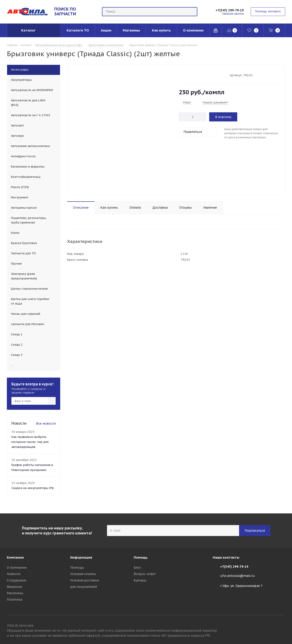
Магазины (15, 593)
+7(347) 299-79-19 (230, 10)
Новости (14, 574)
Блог (137, 568)
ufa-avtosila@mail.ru (237, 576)
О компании (17, 568)
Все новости (46, 423)
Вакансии (14, 587)
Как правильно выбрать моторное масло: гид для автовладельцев (30, 442)
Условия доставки (85, 580)
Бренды (140, 580)
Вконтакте (282, 626)
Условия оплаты (83, 574)
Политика (14, 599)
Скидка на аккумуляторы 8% (33, 488)
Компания (15, 557)
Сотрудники (16, 580)
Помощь (77, 568)
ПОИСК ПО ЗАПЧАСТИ (65, 11)
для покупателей (84, 587)
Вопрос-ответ (145, 574)
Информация (81, 557)
